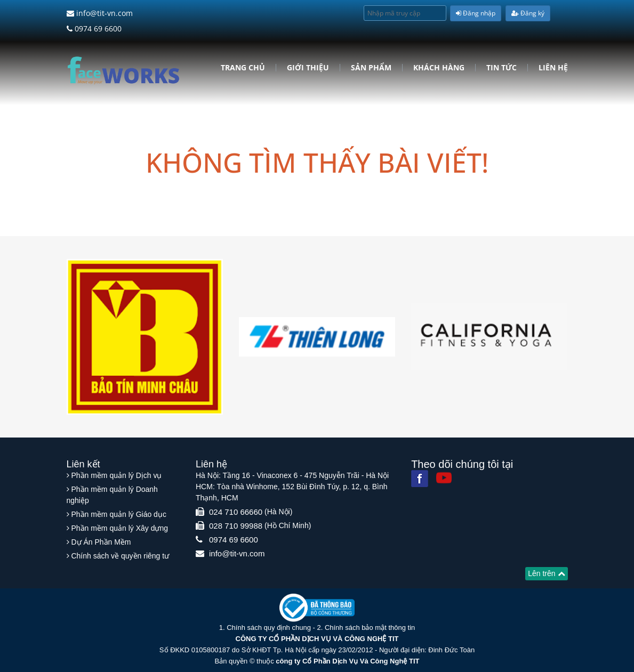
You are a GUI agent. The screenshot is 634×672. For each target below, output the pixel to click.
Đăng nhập (476, 13)
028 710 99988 (236, 526)
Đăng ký (528, 13)
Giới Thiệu (308, 68)
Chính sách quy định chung (269, 628)
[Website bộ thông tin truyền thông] (317, 607)
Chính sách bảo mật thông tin (370, 628)
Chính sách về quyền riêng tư (120, 556)
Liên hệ (553, 68)
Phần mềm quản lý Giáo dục (119, 514)
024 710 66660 (236, 512)
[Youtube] (444, 478)
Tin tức (501, 68)
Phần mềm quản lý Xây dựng (119, 528)
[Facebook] (420, 479)
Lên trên (546, 573)
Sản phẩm (371, 68)
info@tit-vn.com (100, 13)
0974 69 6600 (94, 29)
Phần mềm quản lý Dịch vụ (116, 475)
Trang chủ (243, 68)
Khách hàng (439, 68)
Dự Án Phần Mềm (101, 542)
